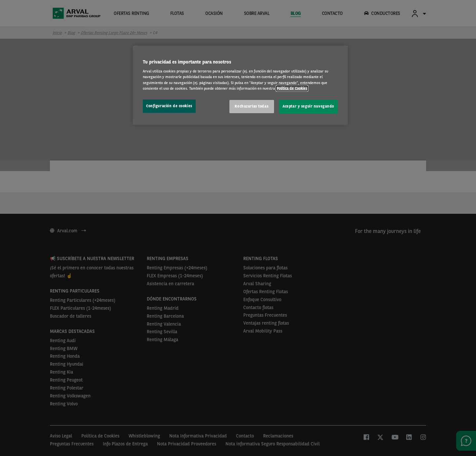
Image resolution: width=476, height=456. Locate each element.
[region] (240, 85)
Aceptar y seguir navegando (308, 106)
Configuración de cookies (169, 106)
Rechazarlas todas (252, 106)
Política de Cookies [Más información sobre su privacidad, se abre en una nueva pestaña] (292, 88)
